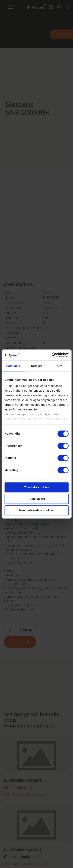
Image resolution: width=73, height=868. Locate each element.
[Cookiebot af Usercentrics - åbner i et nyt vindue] (52, 355)
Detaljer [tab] (37, 366)
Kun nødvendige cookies (37, 510)
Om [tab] (60, 366)
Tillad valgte (36, 499)
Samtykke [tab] (13, 366)
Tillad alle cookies (36, 487)
